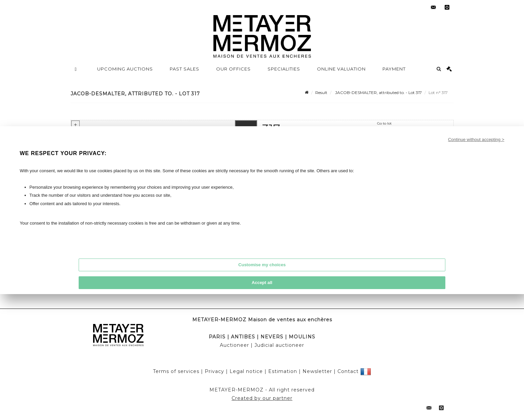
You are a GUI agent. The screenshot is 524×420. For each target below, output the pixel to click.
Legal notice (246, 371)
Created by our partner (262, 398)
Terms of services (176, 371)
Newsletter (317, 371)
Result (321, 92)
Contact (348, 371)
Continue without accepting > (476, 139)
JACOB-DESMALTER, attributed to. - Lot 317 (378, 92)
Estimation (283, 371)
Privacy (214, 371)
